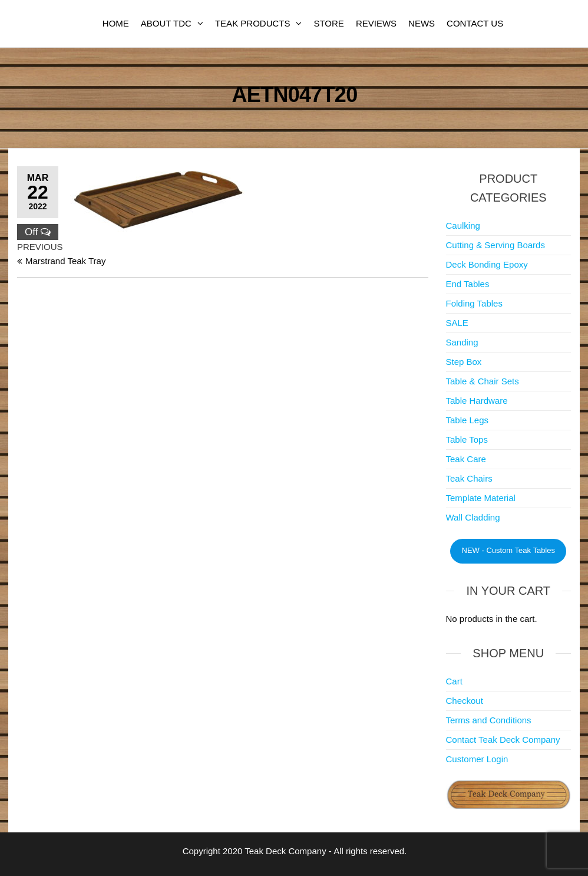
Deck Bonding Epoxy (487, 264)
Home (116, 23)
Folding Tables (474, 303)
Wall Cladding (473, 517)
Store (328, 23)
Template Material (481, 498)
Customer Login (477, 759)
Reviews (376, 23)
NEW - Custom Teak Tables (508, 550)
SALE (457, 323)
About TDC (166, 23)
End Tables (468, 284)
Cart (454, 681)
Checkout (465, 701)
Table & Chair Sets (483, 381)
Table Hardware (477, 401)
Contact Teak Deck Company (503, 740)
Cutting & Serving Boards (495, 245)
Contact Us (475, 23)
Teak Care (466, 459)
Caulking (463, 225)
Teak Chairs (469, 478)
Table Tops (467, 439)
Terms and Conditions (489, 720)
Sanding (462, 342)
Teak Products (253, 23)
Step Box (464, 362)
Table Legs (468, 420)
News (422, 23)
